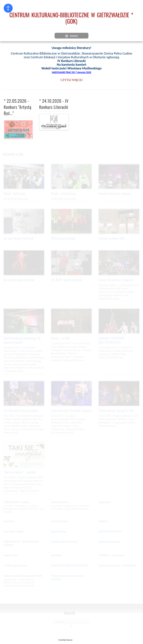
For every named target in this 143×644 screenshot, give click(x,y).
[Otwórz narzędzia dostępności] (8, 8)
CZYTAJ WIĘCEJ (72, 80)
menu (71, 36)
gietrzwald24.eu (71, 640)
